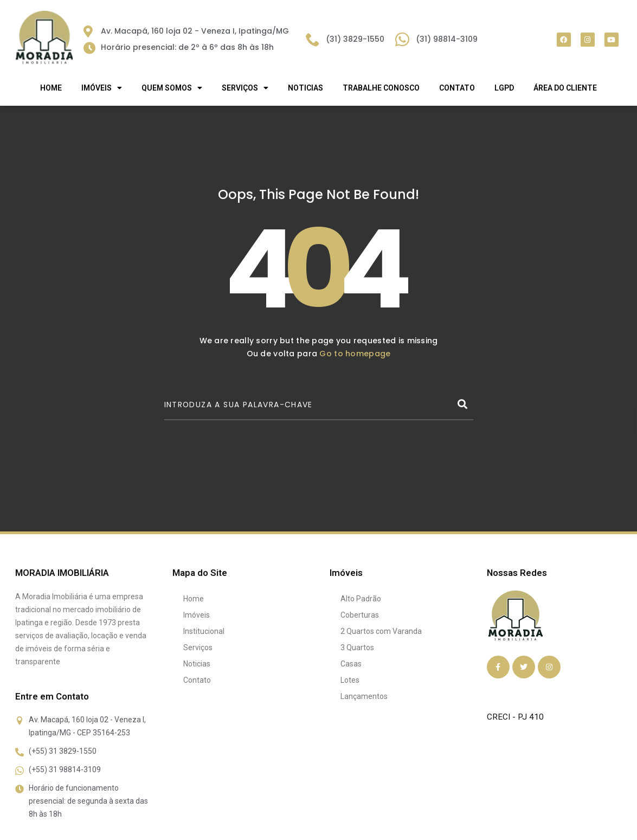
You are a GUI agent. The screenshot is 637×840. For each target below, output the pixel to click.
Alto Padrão (361, 599)
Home (51, 88)
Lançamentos (364, 696)
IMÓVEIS (102, 88)
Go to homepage (355, 354)
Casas (351, 664)
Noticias (305, 88)
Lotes (350, 680)
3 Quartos (357, 647)
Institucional (204, 631)
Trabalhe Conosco (381, 88)
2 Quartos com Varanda (381, 631)
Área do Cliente (565, 88)
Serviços (198, 647)
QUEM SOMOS (172, 88)
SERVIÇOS (245, 88)
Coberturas (360, 615)
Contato (457, 88)
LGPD (504, 88)
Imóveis (197, 615)
